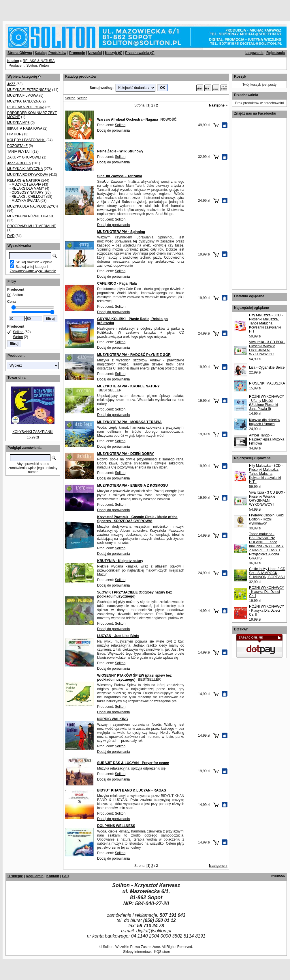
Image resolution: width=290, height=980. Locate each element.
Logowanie (254, 53)
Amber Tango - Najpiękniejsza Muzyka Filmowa (267, 439)
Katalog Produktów (51, 53)
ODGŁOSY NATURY (27, 193)
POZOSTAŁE (17, 146)
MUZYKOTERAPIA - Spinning (121, 232)
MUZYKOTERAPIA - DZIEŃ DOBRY (126, 454)
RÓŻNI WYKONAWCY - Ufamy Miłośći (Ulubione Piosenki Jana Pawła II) (267, 403)
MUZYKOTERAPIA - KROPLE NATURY (128, 386)
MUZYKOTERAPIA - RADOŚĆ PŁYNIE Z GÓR (134, 355)
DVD (11, 236)
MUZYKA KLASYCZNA (25, 169)
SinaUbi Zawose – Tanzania (120, 176)
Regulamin (34, 876)
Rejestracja (276, 53)
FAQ (66, 876)
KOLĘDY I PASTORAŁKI (26, 140)
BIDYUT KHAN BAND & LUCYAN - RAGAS (132, 790)
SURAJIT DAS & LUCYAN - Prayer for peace (133, 763)
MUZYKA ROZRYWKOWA (28, 175)
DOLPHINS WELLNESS (116, 826)
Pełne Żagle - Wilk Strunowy (120, 151)
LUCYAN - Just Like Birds (118, 636)
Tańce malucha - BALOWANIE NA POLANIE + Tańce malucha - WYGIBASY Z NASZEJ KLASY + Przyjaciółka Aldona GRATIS (266, 546)
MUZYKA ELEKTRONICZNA (29, 90)
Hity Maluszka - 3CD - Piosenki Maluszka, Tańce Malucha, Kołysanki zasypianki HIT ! (266, 323)
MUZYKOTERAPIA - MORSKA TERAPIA (129, 422)
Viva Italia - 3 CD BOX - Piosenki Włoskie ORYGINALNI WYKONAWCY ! (267, 348)
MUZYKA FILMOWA (23, 96)
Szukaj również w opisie (34, 262)
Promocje (77, 53)
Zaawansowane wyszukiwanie (33, 271)
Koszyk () (114, 53)
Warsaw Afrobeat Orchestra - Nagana (128, 120)
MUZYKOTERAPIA (26, 184)
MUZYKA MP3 (18, 123)
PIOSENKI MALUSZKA (267, 383)
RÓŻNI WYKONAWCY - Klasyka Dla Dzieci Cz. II (267, 611)
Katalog (13, 61)
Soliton (32, 66)
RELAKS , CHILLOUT (28, 197)
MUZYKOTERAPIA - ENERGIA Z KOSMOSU (132, 486)
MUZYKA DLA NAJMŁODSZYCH (33, 206)
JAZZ (11, 84)
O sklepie (15, 876)
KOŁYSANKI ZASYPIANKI (33, 432)
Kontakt (53, 876)
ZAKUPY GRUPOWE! (24, 157)
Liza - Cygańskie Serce (267, 367)
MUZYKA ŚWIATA (25, 201)
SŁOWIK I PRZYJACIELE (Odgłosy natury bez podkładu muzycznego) (134, 594)
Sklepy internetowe (138, 952)
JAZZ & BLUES (19, 163)
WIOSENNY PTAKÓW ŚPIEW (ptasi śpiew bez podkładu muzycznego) (134, 677)
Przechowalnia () (140, 53)
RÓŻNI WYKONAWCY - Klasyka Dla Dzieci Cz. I (267, 592)
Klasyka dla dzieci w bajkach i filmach (264, 422)
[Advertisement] (70, 9)
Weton (44, 66)
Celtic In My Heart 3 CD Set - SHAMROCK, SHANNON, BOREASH (267, 573)
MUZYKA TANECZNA (24, 101)
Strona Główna (20, 53)
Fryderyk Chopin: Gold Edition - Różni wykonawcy (266, 519)
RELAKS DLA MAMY (28, 188)
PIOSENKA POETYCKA (26, 107)
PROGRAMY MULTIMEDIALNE (32, 226)
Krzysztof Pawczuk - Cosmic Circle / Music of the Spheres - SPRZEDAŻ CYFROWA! (137, 519)
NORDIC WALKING (113, 719)
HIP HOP (14, 134)
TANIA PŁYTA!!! (19, 152)
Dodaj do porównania (113, 130)
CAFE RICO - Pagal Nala (117, 283)
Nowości (95, 53)
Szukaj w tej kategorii (32, 267)
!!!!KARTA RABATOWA (25, 128)
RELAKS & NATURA (39, 61)
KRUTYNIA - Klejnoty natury (120, 561)
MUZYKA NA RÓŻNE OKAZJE (31, 216)
